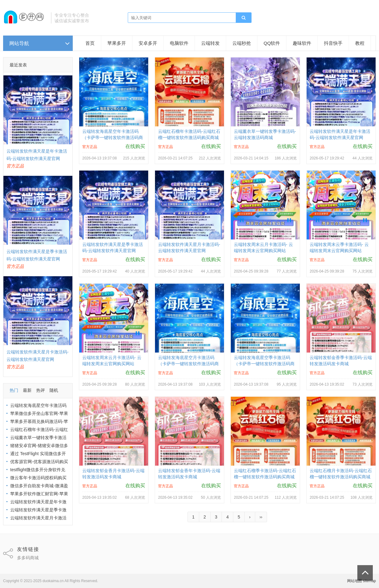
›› (261, 517)
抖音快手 (333, 43)
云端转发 (210, 43)
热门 (14, 390)
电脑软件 (179, 43)
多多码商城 (28, 558)
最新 (27, 390)
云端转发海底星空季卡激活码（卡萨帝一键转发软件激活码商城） (264, 364)
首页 (90, 43)
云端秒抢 (242, 43)
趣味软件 (302, 43)
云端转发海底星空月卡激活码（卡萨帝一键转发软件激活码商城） (188, 364)
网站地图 (355, 581)
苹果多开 (117, 43)
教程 (360, 43)
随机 (54, 390)
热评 (41, 390)
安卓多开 (148, 43)
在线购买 (135, 146)
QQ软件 (272, 43)
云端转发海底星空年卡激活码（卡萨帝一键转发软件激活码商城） (113, 137)
